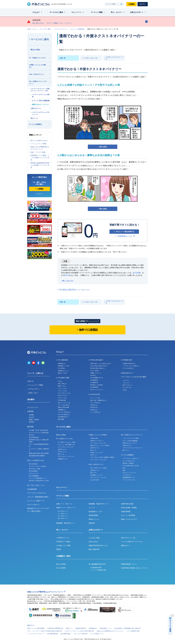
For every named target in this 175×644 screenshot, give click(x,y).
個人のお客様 (61, 564)
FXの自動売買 (94, 387)
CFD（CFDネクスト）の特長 (98, 468)
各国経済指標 (93, 515)
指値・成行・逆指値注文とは (98, 400)
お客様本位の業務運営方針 (55, 628)
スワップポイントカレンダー (66, 447)
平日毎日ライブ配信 (63, 542)
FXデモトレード (62, 452)
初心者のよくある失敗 (96, 385)
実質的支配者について (129, 564)
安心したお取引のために (39, 141)
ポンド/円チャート (63, 516)
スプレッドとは (62, 391)
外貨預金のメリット (63, 371)
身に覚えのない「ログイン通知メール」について (52, 23)
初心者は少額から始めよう (98, 368)
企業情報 (30, 411)
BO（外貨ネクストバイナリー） (38, 83)
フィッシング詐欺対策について (37, 478)
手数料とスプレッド (96, 373)
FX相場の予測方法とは (129, 363)
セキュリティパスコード (129, 473)
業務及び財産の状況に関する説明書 (39, 453)
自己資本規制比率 (34, 437)
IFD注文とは (94, 405)
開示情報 (30, 427)
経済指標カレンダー (96, 512)
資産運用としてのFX (64, 366)
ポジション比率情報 (128, 515)
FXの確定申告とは (63, 417)
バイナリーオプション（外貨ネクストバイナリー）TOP (40, 90)
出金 (124, 468)
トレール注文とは (95, 412)
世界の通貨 (61, 419)
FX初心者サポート (127, 373)
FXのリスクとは (62, 395)
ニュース (92, 508)
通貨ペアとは (62, 386)
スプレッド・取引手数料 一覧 (66, 445)
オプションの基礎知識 (77, 29)
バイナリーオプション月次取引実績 (39, 433)
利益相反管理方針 (81, 628)
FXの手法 (93, 375)
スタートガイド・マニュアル (66, 456)
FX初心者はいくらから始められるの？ (101, 363)
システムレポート (33, 389)
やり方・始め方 (95, 371)
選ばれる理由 (35, 50)
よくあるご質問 (94, 538)
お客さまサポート (137, 12)
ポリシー (31, 625)
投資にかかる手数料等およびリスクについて (40, 148)
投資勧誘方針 (93, 628)
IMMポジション (94, 519)
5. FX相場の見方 (127, 360)
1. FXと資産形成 (62, 360)
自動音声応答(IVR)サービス (98, 545)
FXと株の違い (62, 368)
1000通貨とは (62, 410)
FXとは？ (36, 12)
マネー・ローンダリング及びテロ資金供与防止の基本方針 (45, 631)
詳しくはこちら (68, 281)
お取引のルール (36, 108)
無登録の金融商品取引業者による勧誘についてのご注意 (40, 165)
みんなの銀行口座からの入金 (131, 466)
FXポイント (94, 455)
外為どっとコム (32, 29)
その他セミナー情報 (63, 545)
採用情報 (31, 422)
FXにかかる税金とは (64, 414)
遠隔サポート (126, 545)
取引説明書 (137, 273)
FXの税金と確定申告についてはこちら (74, 290)
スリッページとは (95, 398)
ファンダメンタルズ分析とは (131, 366)
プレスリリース (33, 407)
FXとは (60, 381)
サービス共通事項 (35, 124)
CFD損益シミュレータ (96, 475)
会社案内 (31, 399)
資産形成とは (62, 363)
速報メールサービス (129, 519)
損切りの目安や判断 (63, 407)
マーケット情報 (97, 12)
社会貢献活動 (32, 489)
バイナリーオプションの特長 (41, 96)
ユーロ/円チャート (63, 514)
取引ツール (34, 118)
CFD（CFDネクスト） (37, 74)
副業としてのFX (62, 373)
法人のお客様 (61, 568)
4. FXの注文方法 (94, 394)
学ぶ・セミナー (117, 12)
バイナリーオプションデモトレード (41, 113)
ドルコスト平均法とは (64, 412)
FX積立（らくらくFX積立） (37, 66)
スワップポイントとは (64, 393)
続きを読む (103, 147)
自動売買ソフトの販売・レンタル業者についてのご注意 (40, 158)
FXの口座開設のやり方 (97, 378)
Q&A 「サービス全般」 (39, 152)
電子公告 (31, 435)
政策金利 (92, 523)
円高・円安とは (62, 384)
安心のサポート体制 (34, 469)
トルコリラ (126, 380)
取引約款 (67, 275)
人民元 (124, 390)
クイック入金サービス (129, 461)
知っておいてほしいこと (36, 485)
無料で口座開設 (88, 330)
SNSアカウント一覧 (128, 538)
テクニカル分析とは (128, 368)
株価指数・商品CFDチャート (99, 504)
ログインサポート (33, 505)
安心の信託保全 (33, 464)
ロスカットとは (62, 398)
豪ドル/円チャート (63, 518)
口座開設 (131, 4)
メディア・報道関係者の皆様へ (38, 497)
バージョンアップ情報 (38, 144)
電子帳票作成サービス (129, 477)
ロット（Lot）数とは (64, 405)
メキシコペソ (126, 383)
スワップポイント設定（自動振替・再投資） (103, 457)
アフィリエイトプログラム (37, 493)
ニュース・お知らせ (35, 373)
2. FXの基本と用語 (63, 378)
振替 (124, 470)
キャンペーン (76, 12)
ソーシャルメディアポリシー (36, 634)
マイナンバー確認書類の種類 (98, 570)
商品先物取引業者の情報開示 (37, 456)
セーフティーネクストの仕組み (37, 466)
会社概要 (31, 415)
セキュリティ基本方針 (81, 634)
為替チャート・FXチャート (66, 508)
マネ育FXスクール (63, 538)
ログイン (143, 4)
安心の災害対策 (33, 471)
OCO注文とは (94, 407)
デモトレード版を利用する (125, 232)
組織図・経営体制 (34, 420)
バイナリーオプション (61, 29)
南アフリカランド (128, 385)
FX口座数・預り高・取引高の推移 (38, 430)
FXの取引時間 (62, 400)
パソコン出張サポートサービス (132, 542)
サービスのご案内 (56, 12)
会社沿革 (31, 417)
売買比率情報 (126, 512)
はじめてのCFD (95, 480)
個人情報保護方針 (53, 634)
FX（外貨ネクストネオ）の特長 (67, 442)
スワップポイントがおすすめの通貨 (133, 377)
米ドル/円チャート (63, 511)
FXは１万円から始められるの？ (99, 366)
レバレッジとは (62, 388)
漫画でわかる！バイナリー (41, 104)
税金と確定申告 (94, 549)
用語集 (59, 549)
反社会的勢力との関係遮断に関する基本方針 (128, 628)
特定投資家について (106, 628)
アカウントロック (34, 473)
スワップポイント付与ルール (131, 458)
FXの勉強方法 (94, 382)
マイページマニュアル (129, 480)
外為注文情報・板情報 (129, 508)
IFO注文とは (94, 410)
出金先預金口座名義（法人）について (134, 568)
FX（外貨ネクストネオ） (38, 58)
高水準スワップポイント (97, 441)
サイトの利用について (97, 634)
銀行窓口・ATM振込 (128, 463)
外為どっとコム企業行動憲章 (36, 628)
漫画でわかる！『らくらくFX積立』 (100, 445)
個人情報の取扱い (66, 634)
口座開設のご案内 (63, 556)
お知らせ (30, 381)
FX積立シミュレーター (97, 453)
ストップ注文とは (95, 403)
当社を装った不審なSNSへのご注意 (39, 481)
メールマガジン (127, 475)
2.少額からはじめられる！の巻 (114, 58)
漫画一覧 (63, 58)
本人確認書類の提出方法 (97, 564)
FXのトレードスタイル (97, 390)
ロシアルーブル (127, 387)
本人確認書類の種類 (96, 568)
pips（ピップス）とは (64, 403)
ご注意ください (33, 393)
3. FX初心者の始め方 (96, 360)
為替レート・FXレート (64, 504)
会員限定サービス (63, 459)
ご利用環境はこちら (124, 236)
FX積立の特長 (94, 438)
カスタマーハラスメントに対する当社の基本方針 (79, 631)
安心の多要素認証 (34, 476)
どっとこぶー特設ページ (36, 501)
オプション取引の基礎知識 (41, 101)
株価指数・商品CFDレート (66, 523)
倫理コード (69, 628)
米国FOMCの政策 (127, 504)
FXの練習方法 (94, 380)
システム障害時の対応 (133, 631)
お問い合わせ (93, 542)
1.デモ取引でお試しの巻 (90, 58)
